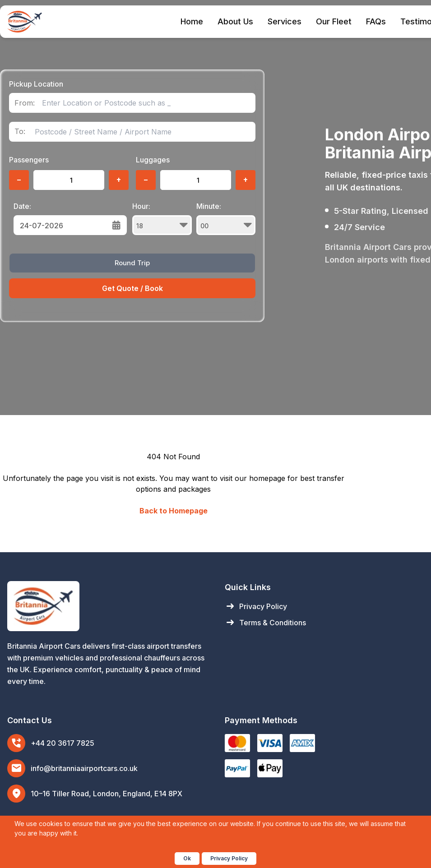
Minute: (226, 218)
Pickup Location (36, 84)
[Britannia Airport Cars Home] (107, 606)
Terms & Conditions (265, 623)
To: (20, 132)
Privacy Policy (256, 606)
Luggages (153, 160)
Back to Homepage (174, 511)
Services (285, 21)
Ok (187, 858)
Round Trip (132, 263)
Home (192, 21)
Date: (22, 206)
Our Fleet (334, 21)
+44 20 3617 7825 (63, 743)
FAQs (376, 21)
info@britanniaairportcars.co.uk (84, 768)
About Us (235, 21)
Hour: (162, 218)
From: (25, 103)
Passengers (29, 160)
